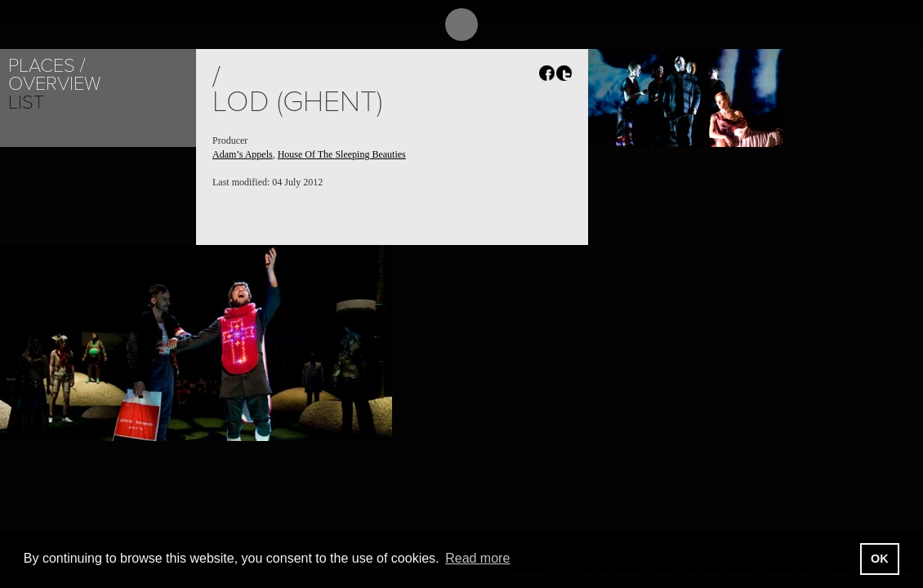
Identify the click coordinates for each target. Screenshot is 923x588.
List (26, 102)
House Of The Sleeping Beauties (342, 154)
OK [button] (880, 559)
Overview (54, 84)
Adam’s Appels (243, 154)
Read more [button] (477, 558)
